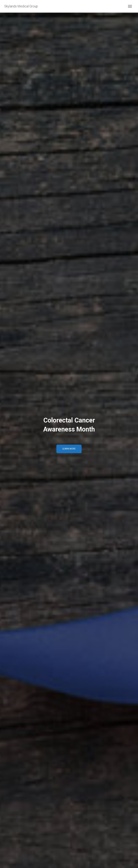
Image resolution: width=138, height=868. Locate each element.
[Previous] (4, 434)
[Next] (134, 434)
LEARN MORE (69, 449)
